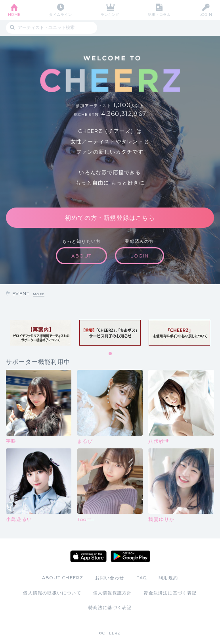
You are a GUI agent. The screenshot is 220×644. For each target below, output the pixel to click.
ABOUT (81, 256)
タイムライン (60, 14)
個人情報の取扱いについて (52, 593)
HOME (14, 14)
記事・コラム (159, 14)
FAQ (142, 578)
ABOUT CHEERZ (63, 578)
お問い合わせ (110, 578)
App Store (88, 556)
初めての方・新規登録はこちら (110, 218)
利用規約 (168, 578)
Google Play (130, 556)
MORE (39, 294)
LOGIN (206, 14)
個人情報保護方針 (113, 593)
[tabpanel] (41, 333)
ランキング (110, 14)
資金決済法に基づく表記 (170, 593)
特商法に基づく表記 (110, 607)
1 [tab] (111, 354)
